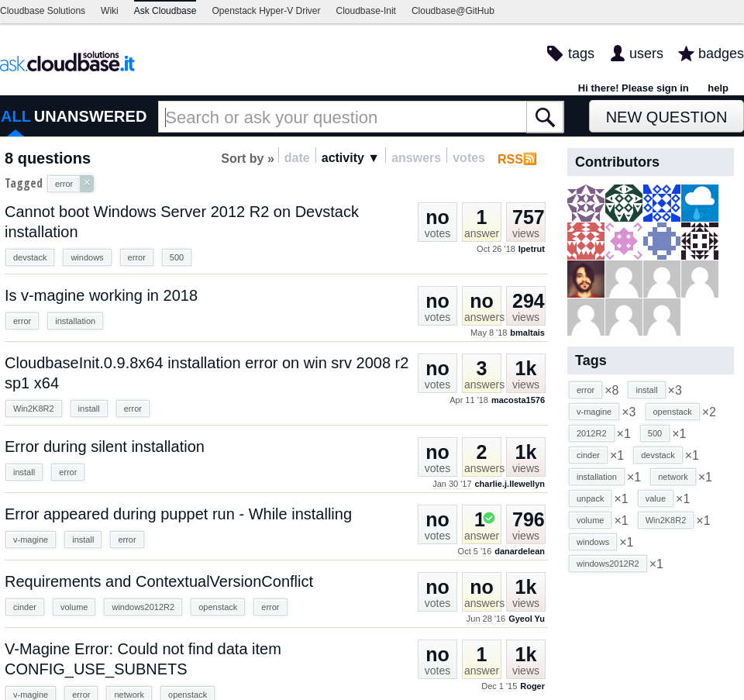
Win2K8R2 (34, 409)
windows (87, 257)
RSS (510, 159)
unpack (590, 498)
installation (75, 321)
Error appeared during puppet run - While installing (178, 514)
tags (581, 53)
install (89, 409)
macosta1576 (518, 400)
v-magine (31, 540)
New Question (667, 117)
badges (721, 53)
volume (74, 607)
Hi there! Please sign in (634, 88)
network (673, 477)
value (656, 498)
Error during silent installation (105, 447)
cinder (25, 607)
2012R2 (592, 433)
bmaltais (527, 333)
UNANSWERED (91, 116)
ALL (16, 116)
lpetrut (532, 249)
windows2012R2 (143, 607)
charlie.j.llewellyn (510, 484)
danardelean (520, 551)
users (646, 53)
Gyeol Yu (527, 619)
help (718, 88)
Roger (532, 686)
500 (177, 257)
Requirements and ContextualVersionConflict (159, 581)
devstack (30, 257)
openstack (218, 607)
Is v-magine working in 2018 (101, 295)
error (137, 257)
